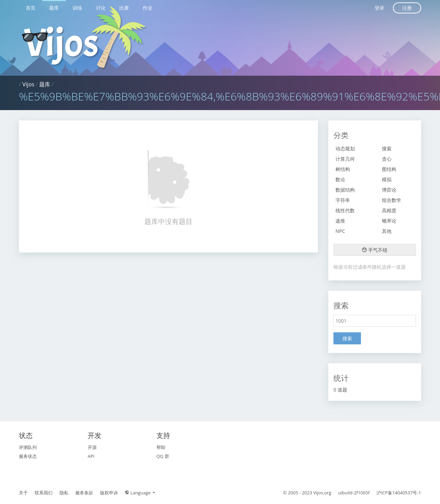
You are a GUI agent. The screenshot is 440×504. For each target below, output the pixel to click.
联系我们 (44, 493)
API (91, 456)
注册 (407, 8)
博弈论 (389, 190)
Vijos (28, 84)
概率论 (389, 221)
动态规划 (345, 148)
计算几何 (345, 159)
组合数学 (392, 200)
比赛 (124, 8)
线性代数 (345, 210)
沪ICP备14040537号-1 (399, 493)
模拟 (387, 179)
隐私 (64, 493)
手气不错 (375, 250)
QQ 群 (163, 456)
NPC (340, 231)
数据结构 (345, 190)
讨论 (101, 8)
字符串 (343, 200)
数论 (340, 179)
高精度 (389, 210)
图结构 (389, 169)
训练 (77, 8)
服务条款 (84, 493)
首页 (31, 8)
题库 (54, 8)
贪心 (387, 159)
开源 (92, 447)
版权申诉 (109, 493)
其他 (387, 231)
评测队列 (28, 447)
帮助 (161, 447)
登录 (379, 8)
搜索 (387, 148)
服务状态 (28, 456)
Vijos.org (322, 493)
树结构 (343, 169)
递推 (340, 221)
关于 (23, 493)
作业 (147, 8)
